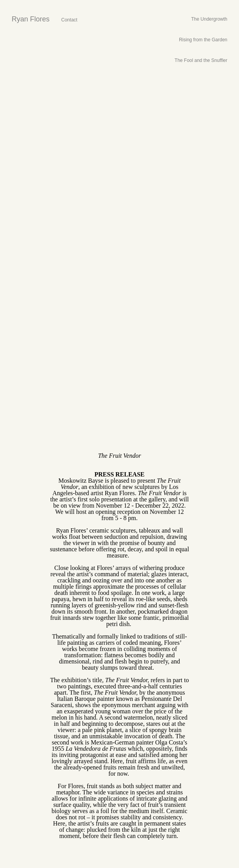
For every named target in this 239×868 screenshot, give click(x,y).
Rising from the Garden (203, 40)
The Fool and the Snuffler (201, 60)
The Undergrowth (209, 19)
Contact (69, 20)
